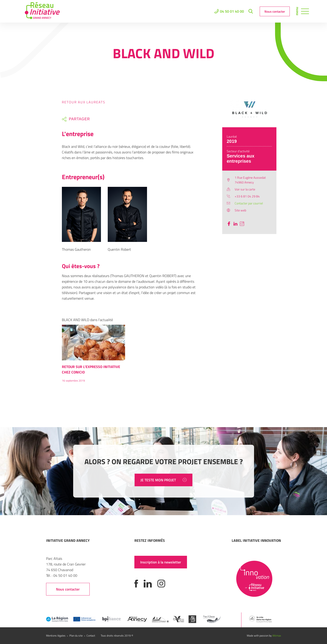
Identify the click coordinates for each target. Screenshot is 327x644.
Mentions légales (56, 636)
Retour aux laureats (84, 102)
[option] (93, 356)
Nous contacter (275, 11)
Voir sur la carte (245, 189)
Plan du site (76, 636)
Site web (240, 210)
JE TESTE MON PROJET (163, 480)
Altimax (277, 636)
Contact (91, 636)
